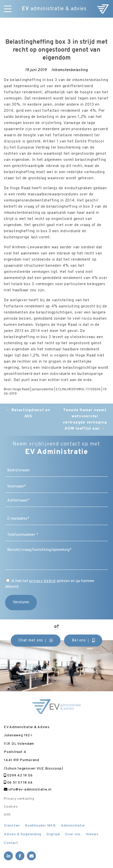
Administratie (73, 826)
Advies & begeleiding (23, 834)
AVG (7, 815)
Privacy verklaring (19, 799)
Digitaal (53, 834)
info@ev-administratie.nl (28, 790)
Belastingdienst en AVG (28, 413)
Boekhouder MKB (40, 826)
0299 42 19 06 (18, 776)
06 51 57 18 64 (18, 783)
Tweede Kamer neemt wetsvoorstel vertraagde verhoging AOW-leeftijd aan (85, 420)
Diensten (12, 826)
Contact (11, 843)
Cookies (11, 807)
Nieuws (92, 834)
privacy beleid (42, 581)
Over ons (73, 834)
